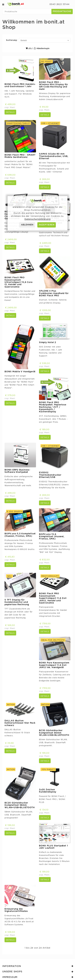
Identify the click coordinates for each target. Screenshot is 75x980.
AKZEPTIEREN (47, 225)
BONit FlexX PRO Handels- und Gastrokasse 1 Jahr (20, 85)
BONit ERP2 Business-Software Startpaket (17, 471)
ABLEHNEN (27, 225)
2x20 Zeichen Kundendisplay (48, 791)
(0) (29, 48)
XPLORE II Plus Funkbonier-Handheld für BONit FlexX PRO (54, 293)
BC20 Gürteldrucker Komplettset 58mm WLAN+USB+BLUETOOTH (20, 805)
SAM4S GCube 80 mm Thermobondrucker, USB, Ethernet (54, 156)
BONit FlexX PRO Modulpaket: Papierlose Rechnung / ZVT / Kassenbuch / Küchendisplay (53, 407)
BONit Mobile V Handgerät (20, 372)
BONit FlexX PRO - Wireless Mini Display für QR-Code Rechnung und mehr (54, 86)
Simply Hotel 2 (48, 342)
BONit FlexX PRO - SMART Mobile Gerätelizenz (20, 156)
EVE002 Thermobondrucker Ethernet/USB (50, 475)
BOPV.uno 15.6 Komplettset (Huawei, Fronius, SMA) (52, 537)
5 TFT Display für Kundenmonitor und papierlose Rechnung (17, 602)
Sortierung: (12, 40)
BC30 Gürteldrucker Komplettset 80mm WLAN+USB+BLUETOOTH (54, 733)
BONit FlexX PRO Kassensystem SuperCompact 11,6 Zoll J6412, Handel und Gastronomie (53, 598)
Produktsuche (62, 12)
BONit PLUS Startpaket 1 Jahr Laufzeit (53, 847)
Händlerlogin (42, 48)
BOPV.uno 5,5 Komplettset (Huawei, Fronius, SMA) (20, 535)
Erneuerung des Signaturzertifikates (16, 910)
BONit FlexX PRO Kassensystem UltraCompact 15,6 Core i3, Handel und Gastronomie (19, 282)
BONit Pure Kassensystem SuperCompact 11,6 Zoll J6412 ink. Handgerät (54, 665)
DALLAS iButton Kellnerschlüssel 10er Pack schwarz (20, 723)
